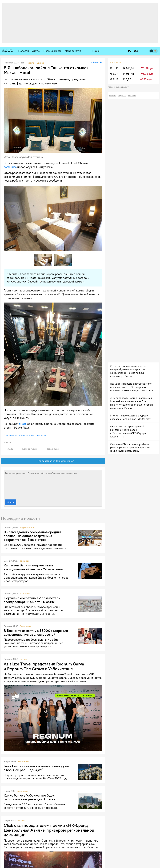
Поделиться (50, 449)
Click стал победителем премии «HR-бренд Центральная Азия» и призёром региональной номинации (49, 830)
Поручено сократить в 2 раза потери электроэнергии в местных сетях (32, 600)
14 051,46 (129, 74)
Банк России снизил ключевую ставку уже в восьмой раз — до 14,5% (36, 768)
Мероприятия (73, 51)
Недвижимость (52, 51)
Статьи (36, 51)
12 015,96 (128, 68)
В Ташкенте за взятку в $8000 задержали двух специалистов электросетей (36, 633)
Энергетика (25, 626)
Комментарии (28, 449)
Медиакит (122, 96)
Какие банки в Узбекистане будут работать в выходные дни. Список (30, 797)
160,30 (127, 79)
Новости (24, 51)
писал (23, 424)
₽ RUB (114, 79)
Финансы (24, 561)
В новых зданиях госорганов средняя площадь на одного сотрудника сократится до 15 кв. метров (33, 536)
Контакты (132, 96)
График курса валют (119, 87)
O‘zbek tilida (96, 63)
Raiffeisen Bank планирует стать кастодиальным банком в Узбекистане (33, 567)
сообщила (10, 167)
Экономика (26, 594)
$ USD (114, 68)
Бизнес (23, 659)
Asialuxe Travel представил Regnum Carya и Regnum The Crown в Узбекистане (44, 666)
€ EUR (114, 74)
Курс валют (116, 63)
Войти (11, 502)
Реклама (113, 96)
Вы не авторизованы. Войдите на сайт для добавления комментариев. (53, 484)
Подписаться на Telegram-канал (53, 461)
